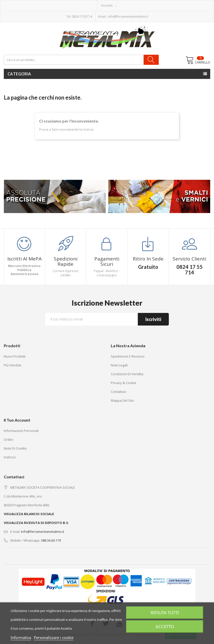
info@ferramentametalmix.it (128, 17)
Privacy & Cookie (124, 383)
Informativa (21, 637)
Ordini (8, 440)
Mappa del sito (122, 400)
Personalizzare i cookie (54, 637)
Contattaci (118, 392)
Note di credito (15, 448)
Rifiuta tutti (165, 613)
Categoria (19, 74)
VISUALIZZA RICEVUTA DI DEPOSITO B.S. (36, 523)
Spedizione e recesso (128, 356)
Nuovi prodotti (15, 356)
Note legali (119, 365)
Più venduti (12, 365)
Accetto (165, 627)
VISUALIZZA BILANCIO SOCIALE (29, 514)
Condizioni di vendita (127, 374)
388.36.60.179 (51, 540)
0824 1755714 (82, 17)
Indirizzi (10, 457)
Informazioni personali (21, 431)
